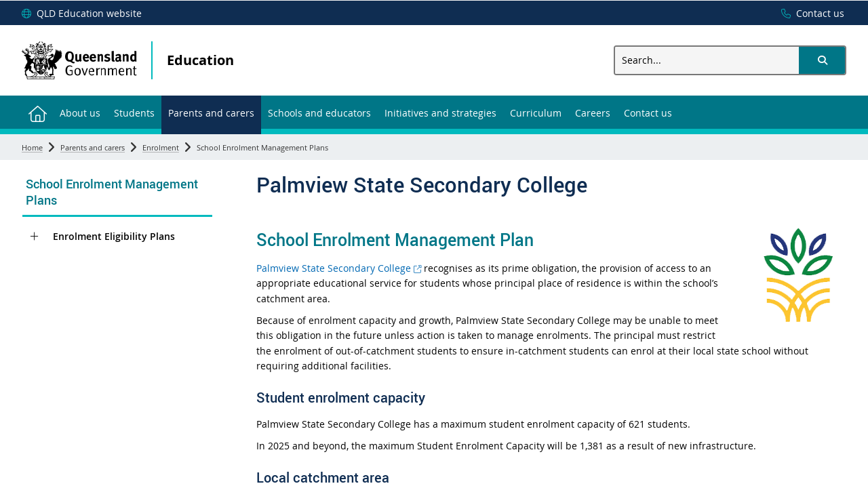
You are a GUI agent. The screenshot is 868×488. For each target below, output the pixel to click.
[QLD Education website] (82, 14)
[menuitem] (37, 112)
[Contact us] (809, 14)
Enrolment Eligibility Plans (114, 236)
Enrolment (161, 147)
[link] (117, 194)
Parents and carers (93, 147)
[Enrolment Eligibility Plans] (34, 237)
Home (32, 147)
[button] (822, 60)
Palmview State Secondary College (339, 268)
